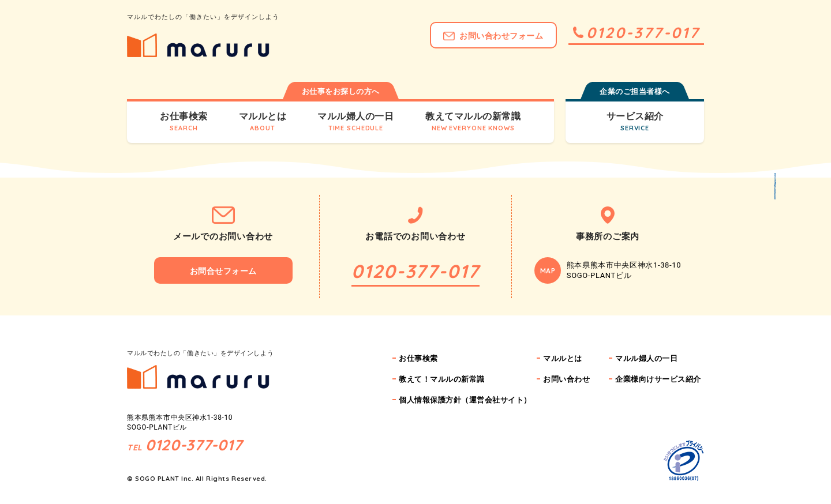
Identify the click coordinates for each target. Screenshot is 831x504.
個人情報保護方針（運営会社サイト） (465, 400)
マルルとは (563, 358)
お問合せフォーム (223, 271)
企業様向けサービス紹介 (658, 379)
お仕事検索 (418, 358)
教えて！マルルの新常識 (442, 379)
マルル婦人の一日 (646, 358)
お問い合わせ (566, 379)
